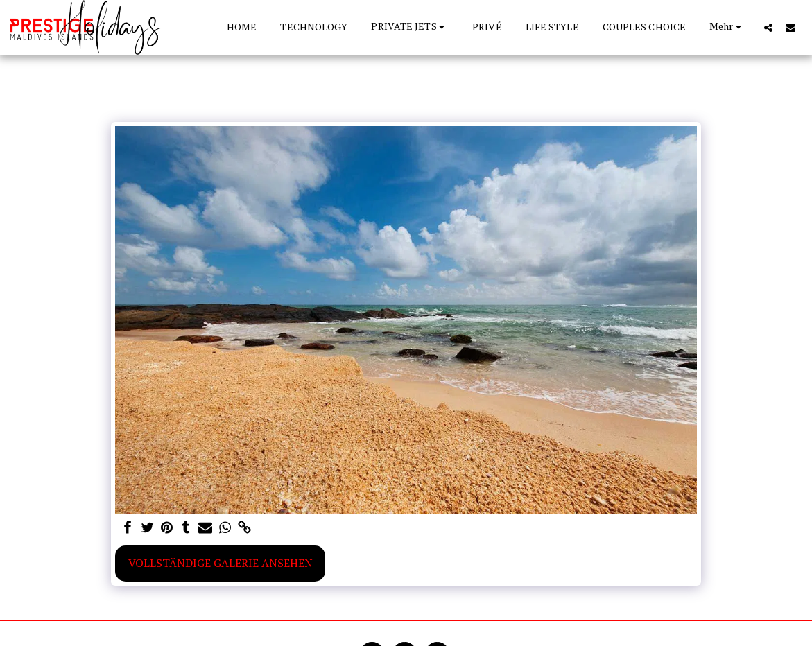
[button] (410, 27)
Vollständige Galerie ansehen (221, 563)
